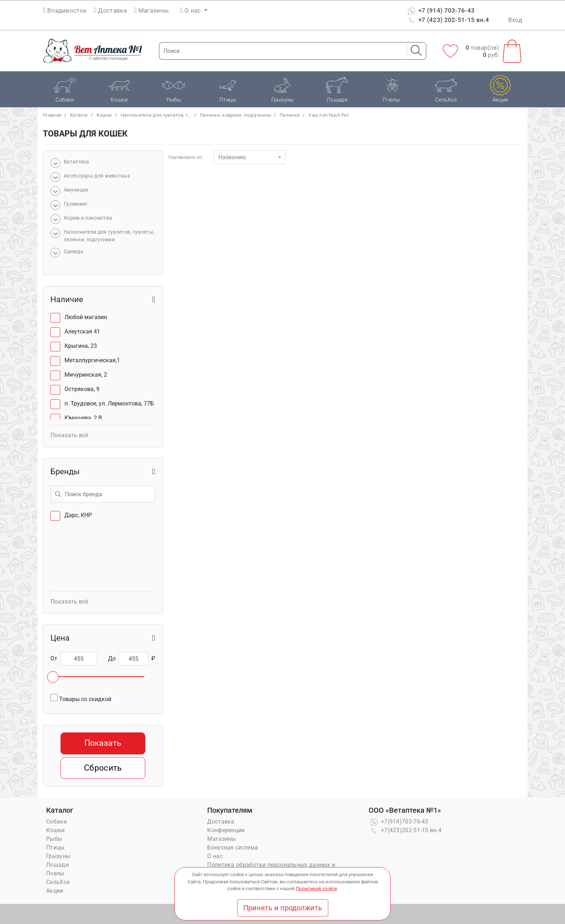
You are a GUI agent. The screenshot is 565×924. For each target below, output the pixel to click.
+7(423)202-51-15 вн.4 (405, 830)
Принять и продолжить (283, 908)
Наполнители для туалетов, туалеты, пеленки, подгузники (109, 236)
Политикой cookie (316, 889)
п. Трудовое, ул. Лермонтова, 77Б (109, 403)
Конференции (226, 830)
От (54, 658)
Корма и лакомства (88, 218)
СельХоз (58, 882)
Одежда (74, 251)
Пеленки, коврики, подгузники (235, 115)
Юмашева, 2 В (83, 418)
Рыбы (54, 839)
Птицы (55, 847)
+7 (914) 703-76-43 (441, 10)
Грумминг (76, 204)
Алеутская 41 (82, 331)
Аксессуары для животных (97, 176)
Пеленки (290, 115)
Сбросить (103, 768)
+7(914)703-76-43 (399, 822)
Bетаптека (77, 162)
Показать (103, 743)
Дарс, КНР (78, 515)
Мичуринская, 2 (86, 375)
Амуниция (76, 190)
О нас (215, 856)
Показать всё (69, 435)
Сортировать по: (186, 157)
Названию (232, 157)
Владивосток (67, 10)
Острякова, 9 (82, 389)
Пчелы (55, 873)
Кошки (104, 115)
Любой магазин (86, 317)
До (112, 658)
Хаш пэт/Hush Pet (328, 115)
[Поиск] (281, 51)
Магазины (151, 10)
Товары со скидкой (81, 698)
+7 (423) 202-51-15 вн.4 (448, 20)
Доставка (110, 10)
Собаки (56, 822)
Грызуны (58, 856)
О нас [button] (191, 10)
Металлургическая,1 (92, 360)
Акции (55, 891)
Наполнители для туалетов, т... (156, 115)
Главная (52, 115)
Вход (515, 20)
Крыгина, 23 (81, 346)
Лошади (57, 865)
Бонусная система (233, 847)
